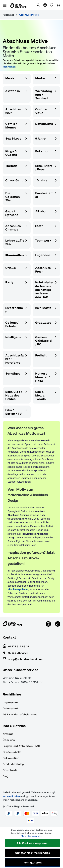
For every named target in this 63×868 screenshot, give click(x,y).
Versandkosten (11, 796)
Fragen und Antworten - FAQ (21, 746)
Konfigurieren (32, 862)
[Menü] (5, 5)
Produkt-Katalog (13, 764)
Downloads (10, 770)
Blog (6, 776)
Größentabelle (12, 752)
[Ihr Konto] (45, 5)
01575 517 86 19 (16, 646)
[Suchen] (38, 5)
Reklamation (11, 758)
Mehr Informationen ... (32, 836)
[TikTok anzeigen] (58, 624)
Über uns (9, 740)
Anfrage (8, 734)
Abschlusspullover (18, 589)
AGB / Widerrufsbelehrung (20, 714)
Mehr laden (9, 67)
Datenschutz (11, 708)
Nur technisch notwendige (32, 853)
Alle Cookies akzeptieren (32, 843)
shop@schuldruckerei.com (23, 658)
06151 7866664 (15, 652)
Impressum (10, 702)
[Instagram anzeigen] (48, 624)
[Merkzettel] (52, 5)
